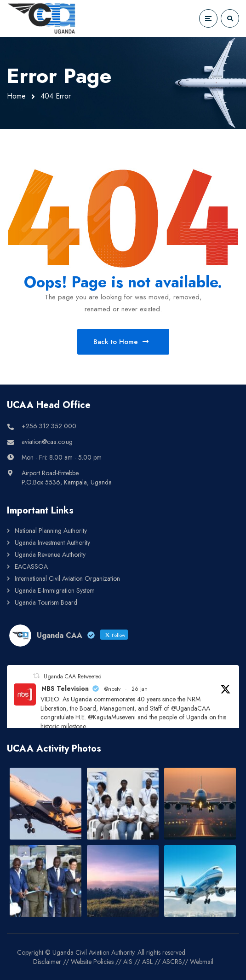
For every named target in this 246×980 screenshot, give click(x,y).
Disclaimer (47, 962)
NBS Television (65, 688)
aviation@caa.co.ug (47, 442)
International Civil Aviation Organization (67, 578)
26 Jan (140, 689)
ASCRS (172, 962)
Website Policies (92, 962)
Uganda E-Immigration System (55, 590)
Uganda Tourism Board (46, 602)
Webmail (202, 962)
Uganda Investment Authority (52, 542)
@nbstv (112, 689)
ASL (147, 962)
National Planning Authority (51, 531)
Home (16, 96)
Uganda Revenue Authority (50, 554)
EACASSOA (31, 566)
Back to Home (121, 342)
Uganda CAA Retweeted (73, 677)
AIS (128, 962)
